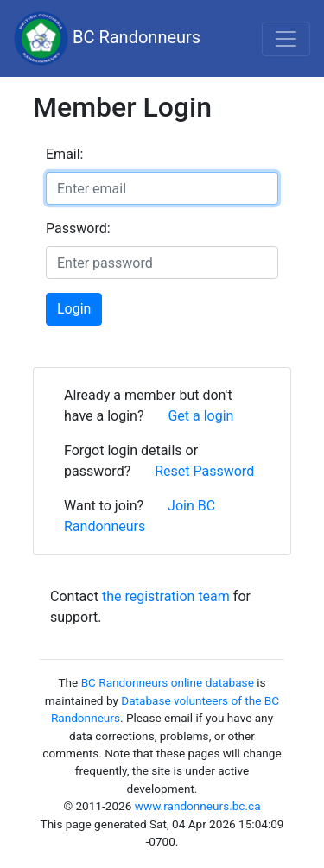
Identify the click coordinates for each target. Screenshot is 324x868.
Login (74, 309)
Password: (78, 228)
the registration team (166, 596)
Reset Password (204, 471)
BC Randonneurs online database (168, 682)
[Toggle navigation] (286, 39)
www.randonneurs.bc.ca (198, 806)
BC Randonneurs (107, 38)
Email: (64, 154)
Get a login (200, 416)
